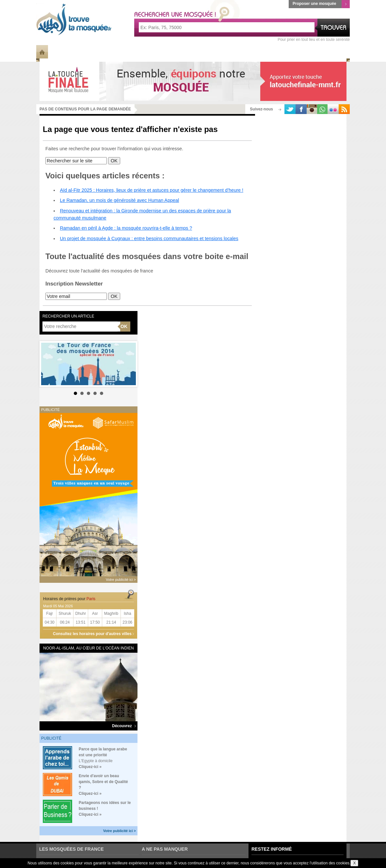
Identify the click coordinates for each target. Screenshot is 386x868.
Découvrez (124, 726)
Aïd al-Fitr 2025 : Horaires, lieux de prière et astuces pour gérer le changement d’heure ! (152, 190)
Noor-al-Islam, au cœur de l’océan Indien (88, 648)
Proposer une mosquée (321, 4)
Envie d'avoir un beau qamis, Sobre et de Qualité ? (103, 782)
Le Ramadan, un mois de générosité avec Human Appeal (119, 200)
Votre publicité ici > (120, 831)
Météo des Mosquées (143, 52)
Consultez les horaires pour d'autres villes (92, 634)
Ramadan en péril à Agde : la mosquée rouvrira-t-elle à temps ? (126, 228)
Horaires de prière (253, 52)
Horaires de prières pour (69, 599)
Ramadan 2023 (302, 52)
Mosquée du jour (199, 52)
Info (58, 52)
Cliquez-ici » (90, 767)
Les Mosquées (91, 52)
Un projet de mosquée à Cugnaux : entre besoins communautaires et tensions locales (149, 238)
